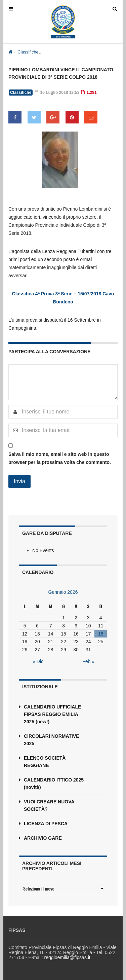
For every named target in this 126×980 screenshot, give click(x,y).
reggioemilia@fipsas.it (67, 957)
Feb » (88, 661)
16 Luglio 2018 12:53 (57, 93)
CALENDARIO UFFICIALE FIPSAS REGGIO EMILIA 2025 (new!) (52, 714)
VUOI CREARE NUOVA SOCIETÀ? (49, 805)
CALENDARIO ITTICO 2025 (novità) (54, 784)
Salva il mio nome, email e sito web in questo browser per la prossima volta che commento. (60, 458)
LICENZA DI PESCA (46, 824)
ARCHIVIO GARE (43, 838)
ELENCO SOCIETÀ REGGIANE (45, 762)
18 (101, 634)
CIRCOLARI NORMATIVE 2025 (52, 740)
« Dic (38, 661)
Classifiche (28, 52)
